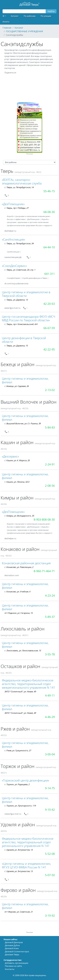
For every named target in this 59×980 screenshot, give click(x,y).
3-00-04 (50, 754)
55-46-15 (49, 191)
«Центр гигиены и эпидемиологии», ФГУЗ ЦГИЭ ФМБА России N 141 (26, 865)
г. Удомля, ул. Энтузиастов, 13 (18, 850)
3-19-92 (50, 916)
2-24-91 (50, 464)
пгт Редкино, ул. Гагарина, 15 (18, 613)
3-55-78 (50, 654)
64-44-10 (49, 247)
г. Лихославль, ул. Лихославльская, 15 (23, 650)
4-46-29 (50, 717)
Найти (51, 11)
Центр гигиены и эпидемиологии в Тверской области (26, 294)
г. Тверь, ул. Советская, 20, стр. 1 (20, 270)
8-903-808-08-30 (44, 519)
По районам (30, 16)
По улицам (46, 16)
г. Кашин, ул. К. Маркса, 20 (17, 460)
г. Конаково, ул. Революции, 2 (19, 567)
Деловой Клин (12, 948)
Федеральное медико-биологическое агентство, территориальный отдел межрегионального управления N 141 (29, 684)
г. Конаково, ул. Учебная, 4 (17, 592)
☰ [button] (3, 16)
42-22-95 (49, 349)
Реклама (30, 154)
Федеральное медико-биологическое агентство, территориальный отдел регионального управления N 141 (28, 842)
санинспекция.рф (13, 257)
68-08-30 (49, 212)
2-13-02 (50, 390)
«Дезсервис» (10, 456)
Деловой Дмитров (14, 942)
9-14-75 (50, 788)
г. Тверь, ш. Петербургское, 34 (19, 243)
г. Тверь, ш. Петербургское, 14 (19, 187)
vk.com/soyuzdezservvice (16, 283)
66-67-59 (49, 328)
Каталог (15, 16)
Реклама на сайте (13, 966)
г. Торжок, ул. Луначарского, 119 (20, 806)
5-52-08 (50, 854)
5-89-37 (50, 617)
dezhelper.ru (10, 231)
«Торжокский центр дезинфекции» (25, 780)
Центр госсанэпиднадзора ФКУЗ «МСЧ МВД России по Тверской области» (29, 318)
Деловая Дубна (12, 945)
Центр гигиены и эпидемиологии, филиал (25, 380)
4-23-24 (50, 595)
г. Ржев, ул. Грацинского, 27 (18, 750)
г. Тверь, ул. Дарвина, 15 (16, 346)
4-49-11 (50, 695)
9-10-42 (50, 810)
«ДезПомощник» (13, 204)
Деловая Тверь (12, 954)
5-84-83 (50, 427)
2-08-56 (50, 486)
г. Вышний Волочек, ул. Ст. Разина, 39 (22, 423)
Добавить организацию (17, 963)
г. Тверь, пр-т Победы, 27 (16, 208)
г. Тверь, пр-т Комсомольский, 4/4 (21, 324)
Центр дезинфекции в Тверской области (24, 340)
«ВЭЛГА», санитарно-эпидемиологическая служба (22, 181)
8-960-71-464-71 (44, 571)
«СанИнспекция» (13, 239)
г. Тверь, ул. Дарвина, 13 (16, 300)
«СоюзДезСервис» (14, 266)
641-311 (50, 274)
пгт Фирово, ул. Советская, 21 (19, 912)
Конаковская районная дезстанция (26, 563)
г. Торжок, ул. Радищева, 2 (17, 784)
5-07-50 (50, 875)
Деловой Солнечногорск (17, 951)
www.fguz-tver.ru (12, 308)
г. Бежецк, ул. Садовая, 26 (17, 386)
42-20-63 (49, 304)
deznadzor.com (12, 575)
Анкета (6, 22)
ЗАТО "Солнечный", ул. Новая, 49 (20, 691)
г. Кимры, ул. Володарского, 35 (19, 516)
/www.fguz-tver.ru (13, 814)
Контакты (10, 969)
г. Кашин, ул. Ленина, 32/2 (17, 482)
